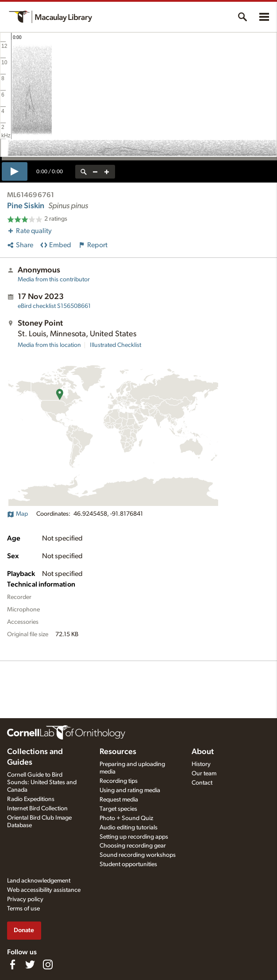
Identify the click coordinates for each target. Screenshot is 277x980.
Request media (119, 800)
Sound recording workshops (138, 855)
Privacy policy (25, 899)
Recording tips (119, 781)
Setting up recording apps (134, 837)
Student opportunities (128, 864)
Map (17, 514)
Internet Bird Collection (37, 809)
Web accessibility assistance (44, 890)
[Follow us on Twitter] (30, 964)
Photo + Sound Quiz (126, 818)
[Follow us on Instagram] (48, 964)
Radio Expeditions (31, 799)
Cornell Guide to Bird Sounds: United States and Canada (42, 782)
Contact (202, 783)
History (201, 764)
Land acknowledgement (39, 881)
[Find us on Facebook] (12, 964)
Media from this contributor (54, 280)
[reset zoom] (84, 172)
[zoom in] (107, 172)
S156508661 (54, 306)
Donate (24, 930)
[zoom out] (95, 172)
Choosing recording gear (133, 846)
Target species (118, 809)
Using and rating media (130, 790)
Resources (118, 752)
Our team (204, 774)
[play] (15, 171)
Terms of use (23, 909)
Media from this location (49, 345)
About (203, 752)
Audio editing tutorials (129, 828)
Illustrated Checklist (115, 345)
